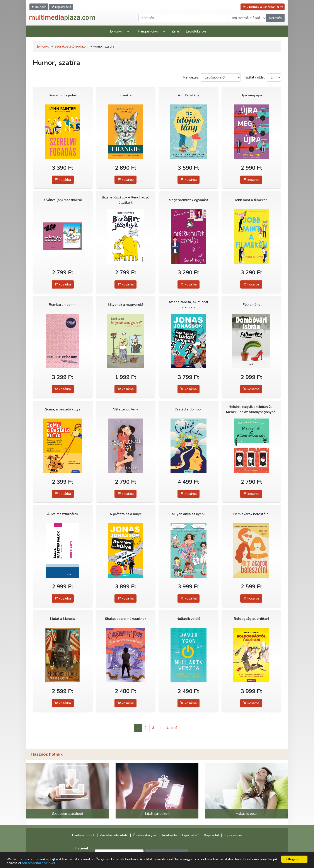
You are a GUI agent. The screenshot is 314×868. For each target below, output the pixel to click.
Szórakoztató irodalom (72, 46)
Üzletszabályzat (145, 835)
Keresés (275, 18)
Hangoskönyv (148, 31)
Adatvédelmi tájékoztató (181, 835)
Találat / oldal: (255, 77)
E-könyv (116, 31)
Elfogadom (294, 859)
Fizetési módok (84, 835)
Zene (175, 31)
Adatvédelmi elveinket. (39, 863)
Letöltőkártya (196, 31)
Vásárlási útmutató (114, 835)
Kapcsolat (212, 835)
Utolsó (172, 728)
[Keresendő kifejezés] (183, 18)
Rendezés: (191, 77)
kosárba (63, 180)
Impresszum (233, 835)
